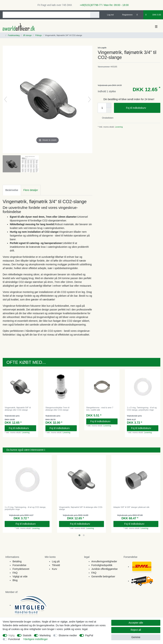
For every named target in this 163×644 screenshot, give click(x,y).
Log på (56, 561)
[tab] (12, 190)
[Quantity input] (102, 108)
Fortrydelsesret (21, 569)
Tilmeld (56, 565)
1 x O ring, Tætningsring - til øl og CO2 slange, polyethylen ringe (142, 409)
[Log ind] (109, 15)
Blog (15, 580)
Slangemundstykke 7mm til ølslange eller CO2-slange (57, 409)
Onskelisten (106, 118)
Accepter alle (136, 623)
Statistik (27, 635)
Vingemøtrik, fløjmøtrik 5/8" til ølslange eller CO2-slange (18, 409)
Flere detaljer (31, 190)
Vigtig (12, 635)
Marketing (45, 635)
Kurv (54, 569)
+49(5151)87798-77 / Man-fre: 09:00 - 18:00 (103, 5)
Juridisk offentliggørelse (105, 569)
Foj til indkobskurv (142, 108)
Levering (119, 127)
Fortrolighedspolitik (102, 565)
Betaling (17, 561)
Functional (14, 639)
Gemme (136, 637)
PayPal (89, 635)
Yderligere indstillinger (35, 639)
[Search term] (46, 15)
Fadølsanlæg (13, 35)
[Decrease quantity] (109, 110)
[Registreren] (125, 15)
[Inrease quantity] (109, 105)
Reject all (136, 630)
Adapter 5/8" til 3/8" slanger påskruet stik (131, 507)
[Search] (95, 15)
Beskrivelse (12, 190)
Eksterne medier (68, 635)
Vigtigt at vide (20, 576)
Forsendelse (19, 565)
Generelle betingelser (103, 576)
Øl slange (27, 35)
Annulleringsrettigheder (104, 561)
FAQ (15, 573)
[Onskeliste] (139, 15)
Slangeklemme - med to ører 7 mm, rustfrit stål (100, 409)
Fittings (38, 35)
